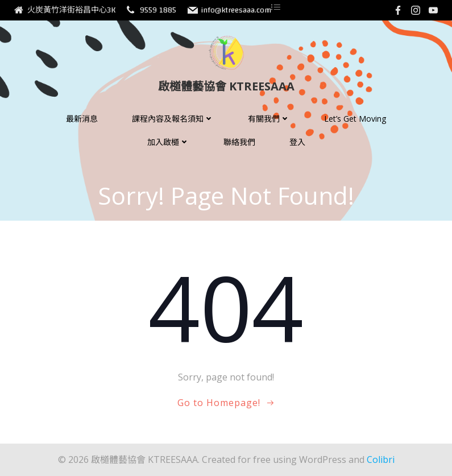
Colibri (381, 460)
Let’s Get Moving (355, 119)
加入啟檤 (168, 142)
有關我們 (269, 119)
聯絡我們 (239, 142)
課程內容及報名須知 (173, 119)
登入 (297, 142)
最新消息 (82, 119)
